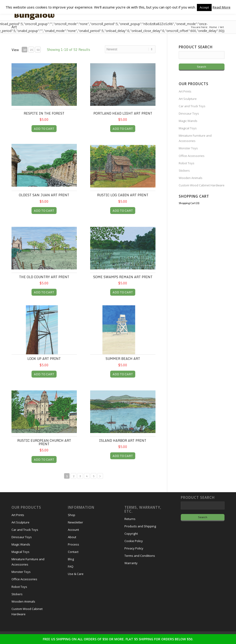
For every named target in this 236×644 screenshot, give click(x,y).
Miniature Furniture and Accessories (195, 138)
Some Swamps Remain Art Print (123, 277)
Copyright (131, 534)
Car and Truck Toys (192, 106)
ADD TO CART (44, 129)
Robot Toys (187, 163)
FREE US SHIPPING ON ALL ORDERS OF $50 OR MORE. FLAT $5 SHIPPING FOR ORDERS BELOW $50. (118, 639)
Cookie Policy (134, 541)
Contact (73, 552)
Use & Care (76, 574)
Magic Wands (188, 121)
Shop (72, 515)
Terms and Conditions (140, 556)
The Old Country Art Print (44, 277)
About (72, 537)
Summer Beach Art (123, 359)
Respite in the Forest (44, 113)
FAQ (71, 566)
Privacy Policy (134, 548)
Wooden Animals (191, 178)
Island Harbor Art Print (123, 440)
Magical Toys (188, 128)
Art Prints (185, 91)
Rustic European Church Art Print (44, 442)
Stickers (184, 170)
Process (73, 544)
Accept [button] (204, 7)
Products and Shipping (140, 526)
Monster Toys (188, 148)
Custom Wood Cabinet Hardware (202, 185)
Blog (71, 559)
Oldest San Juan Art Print (44, 195)
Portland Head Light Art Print (123, 113)
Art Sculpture (188, 99)
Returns (130, 519)
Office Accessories (192, 156)
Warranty (131, 563)
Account (73, 530)
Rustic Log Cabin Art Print (123, 195)
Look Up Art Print (44, 359)
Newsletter (75, 522)
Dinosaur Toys (189, 113)
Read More (222, 7)
